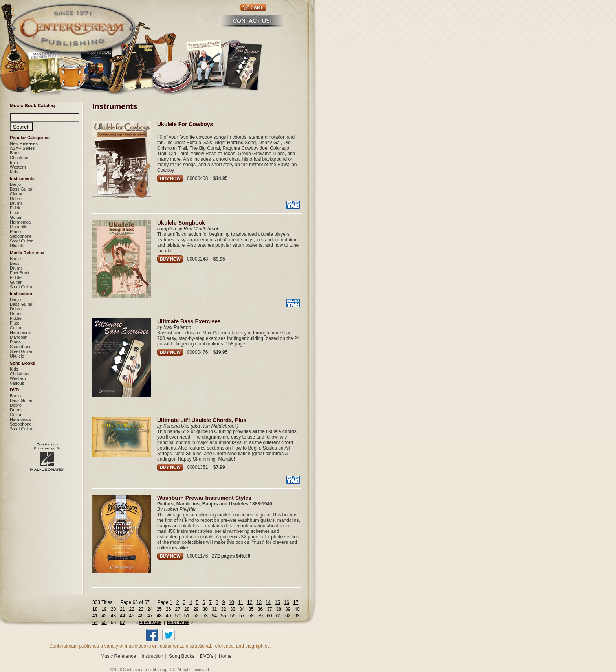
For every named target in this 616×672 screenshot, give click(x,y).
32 (223, 609)
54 (214, 616)
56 (233, 616)
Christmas (20, 158)
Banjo (15, 184)
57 (242, 616)
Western (18, 167)
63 (297, 616)
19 (104, 609)
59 (260, 616)
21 (122, 609)
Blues (15, 153)
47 (150, 616)
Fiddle (16, 208)
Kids (14, 172)
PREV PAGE (150, 623)
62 (288, 616)
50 (177, 616)
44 (122, 616)
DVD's (207, 656)
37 (269, 609)
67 (122, 622)
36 (260, 609)
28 (187, 609)
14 (268, 602)
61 (279, 616)
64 (95, 622)
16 (287, 602)
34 (242, 609)
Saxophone (21, 236)
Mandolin (19, 227)
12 (250, 602)
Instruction (21, 294)
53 (205, 616)
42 (104, 616)
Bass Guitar (21, 189)
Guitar (16, 217)
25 (159, 609)
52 (196, 616)
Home (225, 656)
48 (159, 616)
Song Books (22, 363)
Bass (15, 263)
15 (277, 602)
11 (241, 602)
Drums (16, 203)
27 (177, 609)
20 (113, 609)
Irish (14, 162)
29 (196, 609)
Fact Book (20, 273)
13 (259, 602)
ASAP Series (22, 148)
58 (251, 616)
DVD (14, 390)
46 (141, 616)
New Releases (24, 143)
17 (296, 602)
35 (251, 609)
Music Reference (27, 253)
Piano (15, 231)
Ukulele (17, 246)
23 (141, 609)
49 (168, 616)
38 (279, 609)
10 (231, 602)
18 (95, 609)
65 (104, 622)
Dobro (16, 198)
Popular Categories (30, 138)
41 (95, 616)
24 (150, 609)
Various (17, 383)
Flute (15, 213)
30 (205, 609)
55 (223, 616)
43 (113, 616)
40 (297, 609)
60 (269, 616)
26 (168, 609)
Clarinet (17, 194)
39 (288, 609)
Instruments (22, 178)
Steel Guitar (21, 241)
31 (214, 609)
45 (132, 616)
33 (233, 609)
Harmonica (20, 222)
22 (132, 609)
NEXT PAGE (178, 623)
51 (187, 616)
